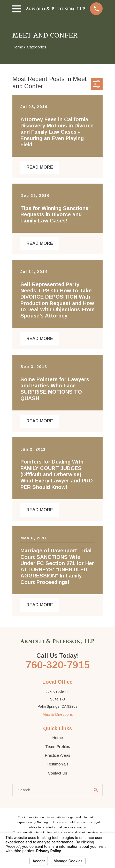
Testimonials (58, 764)
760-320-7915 (58, 665)
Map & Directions (58, 714)
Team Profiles (58, 746)
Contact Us (58, 773)
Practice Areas (58, 755)
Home (58, 738)
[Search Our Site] (96, 790)
